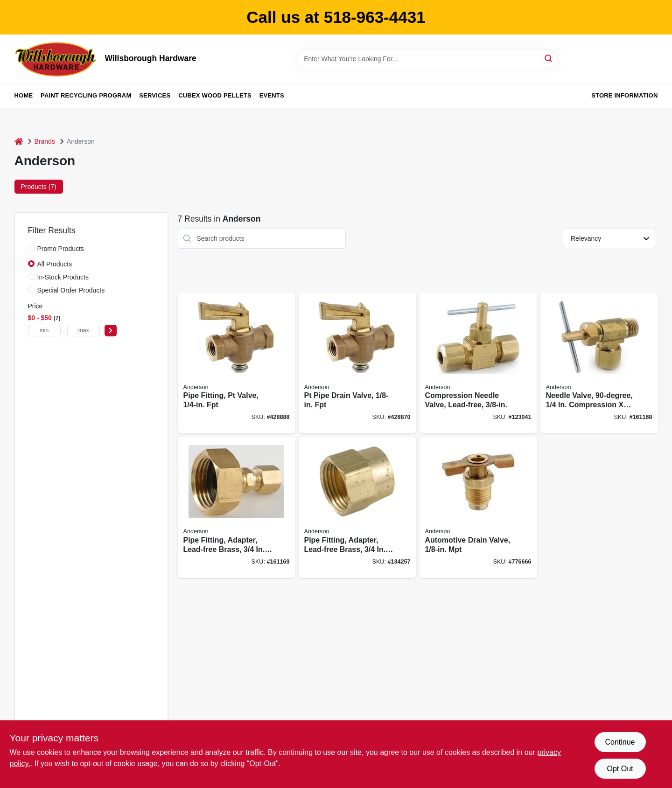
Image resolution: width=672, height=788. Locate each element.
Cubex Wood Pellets (215, 95)
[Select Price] (111, 331)
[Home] (19, 142)
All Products (55, 264)
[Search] (549, 58)
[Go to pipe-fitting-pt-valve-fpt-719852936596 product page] (237, 363)
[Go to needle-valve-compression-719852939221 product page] (599, 363)
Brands (45, 141)
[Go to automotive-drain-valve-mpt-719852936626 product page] (478, 507)
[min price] (44, 331)
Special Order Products (71, 290)
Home (24, 95)
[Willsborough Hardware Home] (56, 59)
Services (155, 95)
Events (272, 95)
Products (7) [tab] (39, 187)
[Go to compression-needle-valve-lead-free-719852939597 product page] (478, 363)
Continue (620, 742)
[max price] (84, 331)
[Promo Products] (31, 248)
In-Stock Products (63, 277)
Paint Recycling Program (86, 95)
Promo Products (61, 249)
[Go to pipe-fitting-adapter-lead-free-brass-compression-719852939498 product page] (237, 507)
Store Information (624, 95)
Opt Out (620, 769)
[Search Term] (427, 59)
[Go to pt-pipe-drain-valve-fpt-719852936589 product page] (357, 363)
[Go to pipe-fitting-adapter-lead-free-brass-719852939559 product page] (357, 507)
